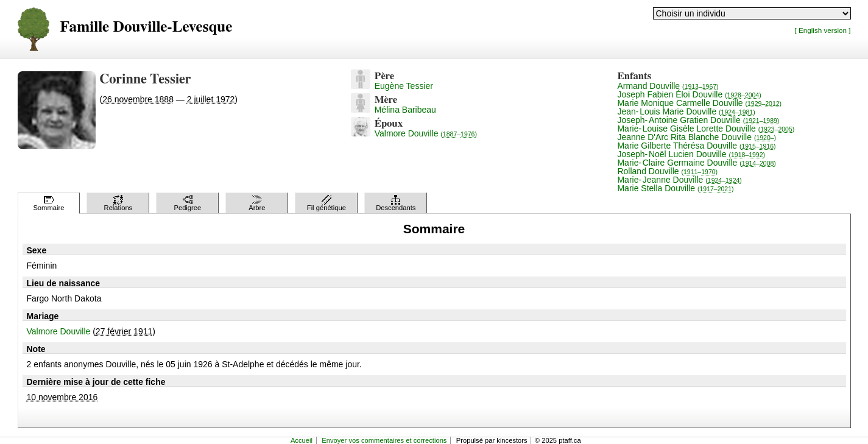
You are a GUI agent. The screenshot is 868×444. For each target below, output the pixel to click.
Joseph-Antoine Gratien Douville (698, 120)
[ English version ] (823, 30)
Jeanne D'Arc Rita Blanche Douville (697, 137)
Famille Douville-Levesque (146, 27)
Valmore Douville (426, 133)
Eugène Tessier (404, 86)
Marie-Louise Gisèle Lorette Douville (706, 129)
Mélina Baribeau (405, 110)
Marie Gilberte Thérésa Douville (696, 146)
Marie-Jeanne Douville (679, 180)
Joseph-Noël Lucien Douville (691, 154)
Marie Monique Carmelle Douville (699, 103)
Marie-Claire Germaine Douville (696, 163)
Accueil (302, 440)
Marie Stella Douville (675, 188)
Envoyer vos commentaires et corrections (384, 440)
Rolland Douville (667, 171)
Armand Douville (668, 86)
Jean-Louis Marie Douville (686, 111)
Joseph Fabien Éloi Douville (689, 94)
